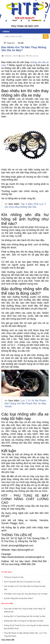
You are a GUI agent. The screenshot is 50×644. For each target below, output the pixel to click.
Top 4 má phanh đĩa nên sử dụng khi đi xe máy (22, 582)
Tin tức (21, 43)
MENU (6, 31)
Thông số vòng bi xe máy (14, 577)
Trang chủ (11, 43)
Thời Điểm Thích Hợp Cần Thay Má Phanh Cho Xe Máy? (26, 594)
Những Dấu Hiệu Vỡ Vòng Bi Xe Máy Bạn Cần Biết (24, 621)
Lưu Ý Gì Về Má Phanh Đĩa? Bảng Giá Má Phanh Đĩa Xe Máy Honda (25, 404)
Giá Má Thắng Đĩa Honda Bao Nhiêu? (19, 598)
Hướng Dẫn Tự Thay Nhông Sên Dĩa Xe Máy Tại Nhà (25, 616)
